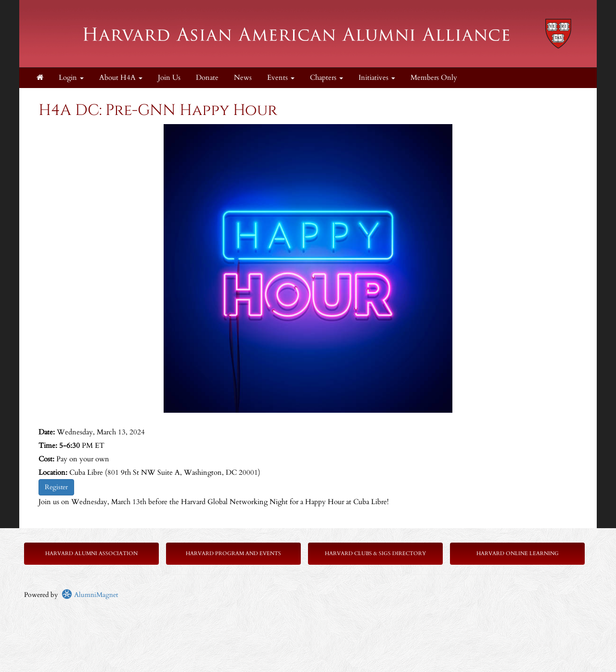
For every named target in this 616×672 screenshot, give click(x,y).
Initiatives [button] (377, 78)
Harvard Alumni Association (91, 553)
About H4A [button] (121, 78)
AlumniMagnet (90, 595)
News (243, 78)
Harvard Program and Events (233, 553)
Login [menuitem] (71, 78)
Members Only (434, 78)
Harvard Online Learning (518, 553)
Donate (207, 78)
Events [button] (281, 78)
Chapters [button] (327, 78)
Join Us (169, 78)
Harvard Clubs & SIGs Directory (375, 553)
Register (56, 487)
